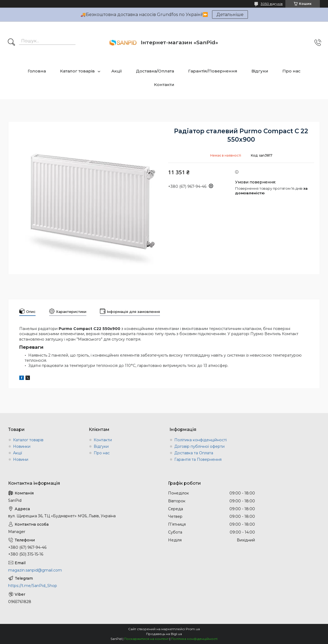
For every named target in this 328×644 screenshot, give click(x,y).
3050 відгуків (272, 4)
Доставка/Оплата (155, 71)
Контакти (164, 85)
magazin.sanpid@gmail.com (35, 570)
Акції (117, 71)
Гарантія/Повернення (213, 71)
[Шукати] (11, 43)
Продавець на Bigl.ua (164, 634)
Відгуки (260, 71)
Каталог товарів (77, 71)
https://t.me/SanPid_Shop (33, 586)
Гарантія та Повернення (198, 459)
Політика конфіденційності (201, 440)
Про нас (291, 71)
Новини (21, 459)
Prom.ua (193, 629)
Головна (37, 71)
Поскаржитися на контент (146, 639)
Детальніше (230, 15)
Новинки (22, 446)
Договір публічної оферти (199, 446)
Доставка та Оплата (194, 453)
